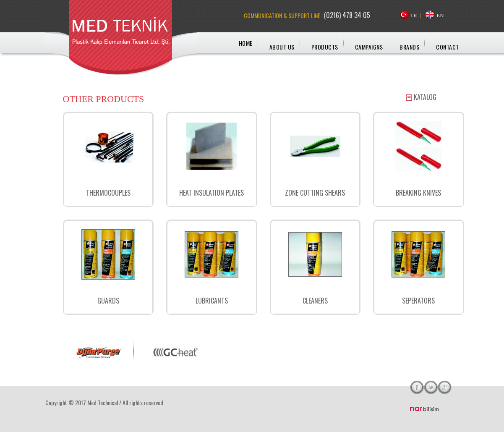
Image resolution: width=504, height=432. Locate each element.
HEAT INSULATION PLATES (212, 193)
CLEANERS (315, 301)
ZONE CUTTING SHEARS (315, 193)
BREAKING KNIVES (418, 193)
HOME (246, 43)
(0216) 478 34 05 (347, 15)
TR (414, 15)
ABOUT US (282, 47)
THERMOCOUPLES (108, 193)
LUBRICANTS (212, 301)
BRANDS (409, 47)
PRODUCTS (325, 47)
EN (440, 15)
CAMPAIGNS (369, 47)
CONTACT (448, 47)
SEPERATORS (418, 301)
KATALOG (425, 97)
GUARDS (108, 301)
